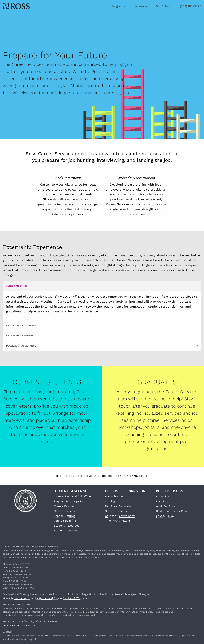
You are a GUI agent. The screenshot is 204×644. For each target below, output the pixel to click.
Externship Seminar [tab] (19, 336)
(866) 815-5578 (190, 6)
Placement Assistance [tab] (21, 346)
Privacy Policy (165, 516)
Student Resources (66, 526)
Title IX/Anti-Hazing (118, 521)
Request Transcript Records (72, 501)
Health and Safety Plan (171, 511)
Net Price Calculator (119, 506)
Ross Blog (162, 501)
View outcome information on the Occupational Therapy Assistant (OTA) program (46, 598)
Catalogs (111, 501)
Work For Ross (165, 506)
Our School (164, 6)
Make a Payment (65, 506)
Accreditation (114, 496)
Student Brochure (117, 511)
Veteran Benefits (65, 521)
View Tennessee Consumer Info (19, 626)
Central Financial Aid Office (72, 496)
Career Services (64, 511)
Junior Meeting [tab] (17, 286)
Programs (118, 6)
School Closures (64, 516)
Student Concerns (66, 530)
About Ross (163, 496)
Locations (140, 6)
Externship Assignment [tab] (22, 325)
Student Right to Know (120, 516)
